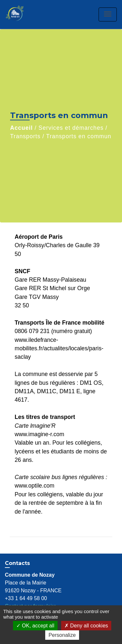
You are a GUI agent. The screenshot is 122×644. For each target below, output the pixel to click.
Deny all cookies (86, 626)
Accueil (21, 128)
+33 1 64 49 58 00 (26, 598)
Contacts (17, 563)
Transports (25, 136)
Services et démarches (71, 128)
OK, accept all (35, 626)
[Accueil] (21, 14)
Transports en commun (79, 136)
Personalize (62, 635)
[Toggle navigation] (108, 14)
